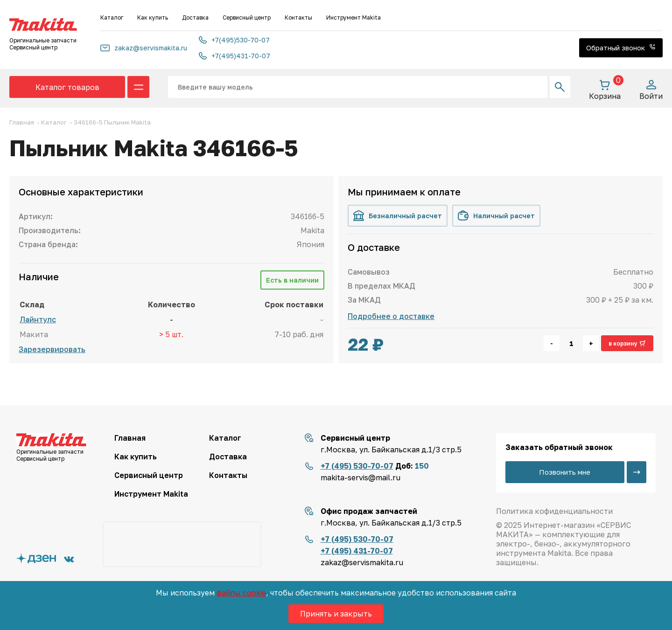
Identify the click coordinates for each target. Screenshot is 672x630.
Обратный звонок (621, 48)
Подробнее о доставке (391, 316)
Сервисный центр (247, 17)
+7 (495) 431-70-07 (357, 551)
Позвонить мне (565, 472)
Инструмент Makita (353, 17)
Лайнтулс (38, 319)
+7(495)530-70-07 (234, 40)
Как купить (153, 17)
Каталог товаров (67, 87)
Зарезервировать (52, 349)
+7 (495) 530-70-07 (357, 466)
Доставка (195, 17)
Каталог (112, 17)
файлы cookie (241, 593)
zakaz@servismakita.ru (144, 48)
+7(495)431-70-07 (234, 56)
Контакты (298, 17)
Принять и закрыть (336, 614)
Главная (130, 438)
